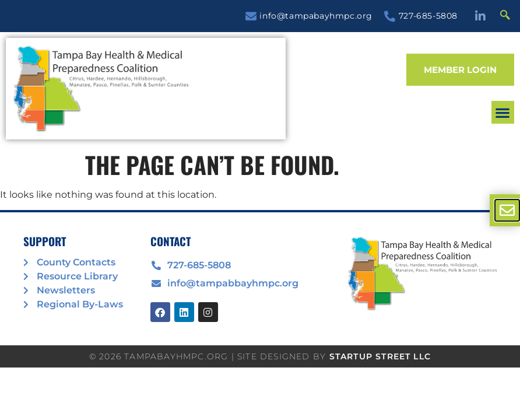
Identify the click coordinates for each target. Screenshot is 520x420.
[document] (260, 210)
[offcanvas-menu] (507, 210)
